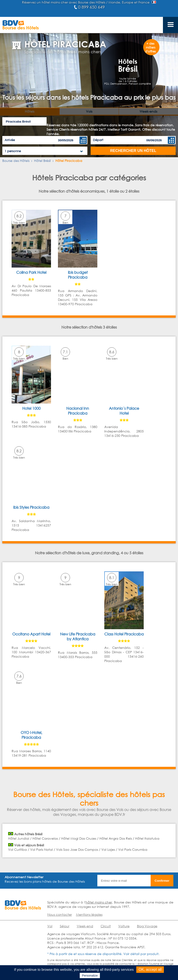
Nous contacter (60, 914)
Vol (50, 926)
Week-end (85, 926)
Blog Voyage (147, 926)
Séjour (65, 926)
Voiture (124, 926)
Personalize (90, 975)
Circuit (106, 926)
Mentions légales (89, 914)
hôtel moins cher (99, 902)
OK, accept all (150, 969)
